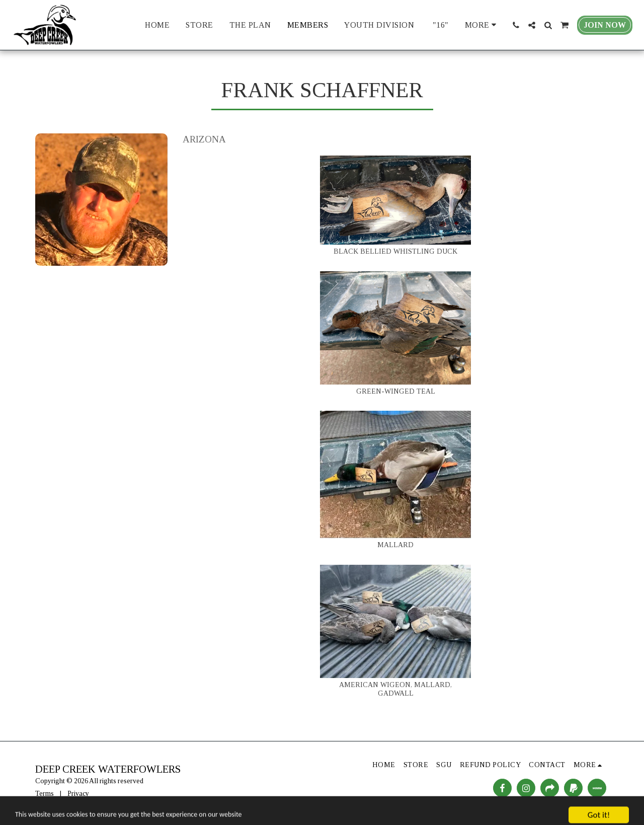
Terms (45, 794)
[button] (516, 25)
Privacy (78, 794)
